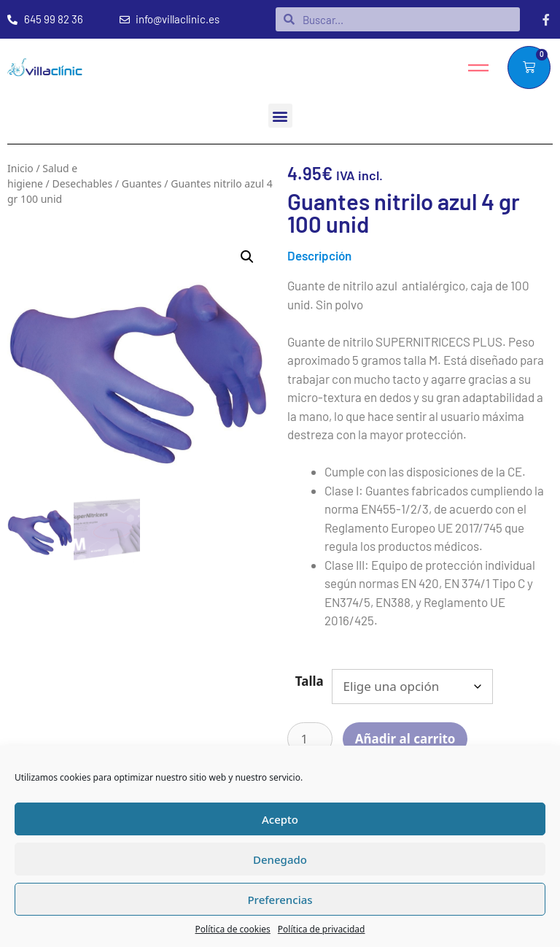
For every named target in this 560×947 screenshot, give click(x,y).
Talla (310, 681)
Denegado (280, 859)
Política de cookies (233, 929)
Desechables (82, 183)
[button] (280, 116)
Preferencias (280, 900)
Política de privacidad (322, 929)
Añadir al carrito (405, 739)
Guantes (142, 183)
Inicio (20, 168)
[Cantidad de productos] (310, 739)
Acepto (280, 819)
